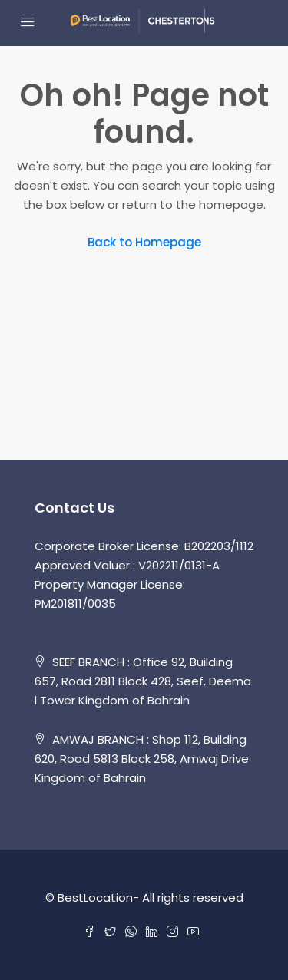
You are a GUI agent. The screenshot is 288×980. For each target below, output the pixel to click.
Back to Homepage (144, 242)
